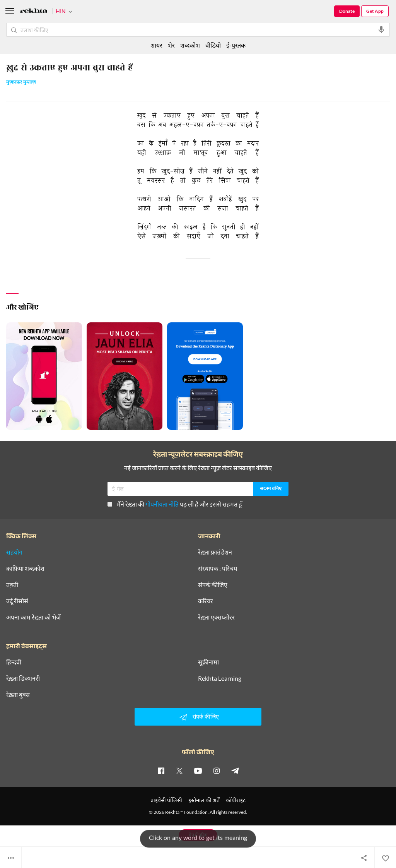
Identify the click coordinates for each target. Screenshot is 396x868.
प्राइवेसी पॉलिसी (166, 800)
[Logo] (34, 12)
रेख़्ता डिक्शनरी (23, 678)
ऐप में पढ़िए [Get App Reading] (198, 835)
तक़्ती (12, 585)
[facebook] (161, 770)
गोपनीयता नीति (162, 504)
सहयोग (14, 552)
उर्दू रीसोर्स (17, 601)
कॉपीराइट (236, 800)
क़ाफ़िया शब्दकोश (25, 568)
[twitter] (179, 770)
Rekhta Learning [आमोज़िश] (220, 678)
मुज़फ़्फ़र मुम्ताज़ (21, 83)
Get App (375, 11)
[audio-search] (381, 30)
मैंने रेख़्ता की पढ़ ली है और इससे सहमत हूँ (175, 504)
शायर (156, 45)
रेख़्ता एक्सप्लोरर (216, 617)
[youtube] (198, 770)
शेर (171, 45)
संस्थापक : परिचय (218, 568)
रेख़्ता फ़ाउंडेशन (215, 552)
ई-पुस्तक (236, 45)
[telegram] (235, 770)
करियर (206, 601)
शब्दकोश (190, 45)
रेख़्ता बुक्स (18, 695)
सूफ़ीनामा (208, 662)
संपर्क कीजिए (213, 585)
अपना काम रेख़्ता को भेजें (33, 617)
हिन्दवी (14, 662)
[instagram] (217, 770)
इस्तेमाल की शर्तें (204, 800)
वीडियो (213, 45)
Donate (347, 11)
